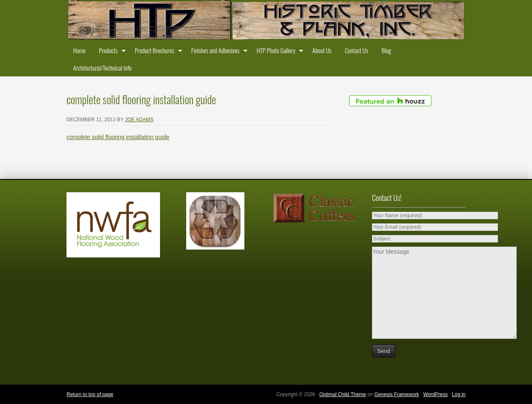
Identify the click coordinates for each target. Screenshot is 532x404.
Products (110, 52)
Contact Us (357, 50)
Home (79, 50)
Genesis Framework (397, 394)
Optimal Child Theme (343, 394)
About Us (322, 50)
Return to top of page (90, 394)
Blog (386, 50)
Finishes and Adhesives (217, 52)
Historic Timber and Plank (266, 21)
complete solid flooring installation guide (118, 137)
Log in (459, 394)
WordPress (435, 394)
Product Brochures (156, 52)
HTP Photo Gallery (278, 52)
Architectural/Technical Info (102, 68)
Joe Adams (139, 120)
